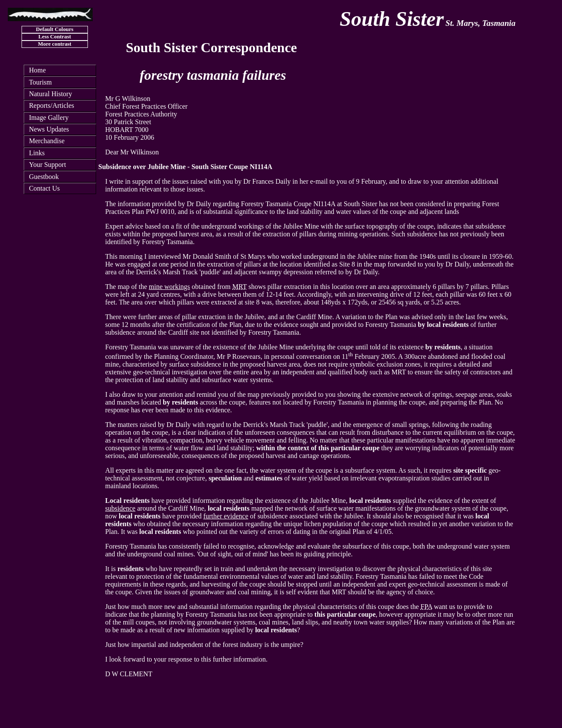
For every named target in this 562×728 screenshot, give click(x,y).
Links (37, 153)
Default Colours (55, 29)
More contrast (55, 44)
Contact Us (44, 188)
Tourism (40, 82)
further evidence (226, 516)
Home (37, 70)
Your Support (47, 165)
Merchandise (47, 141)
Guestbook (44, 177)
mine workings (169, 287)
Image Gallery (49, 118)
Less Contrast (55, 37)
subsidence (120, 508)
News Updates (49, 129)
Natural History (50, 94)
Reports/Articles (52, 105)
